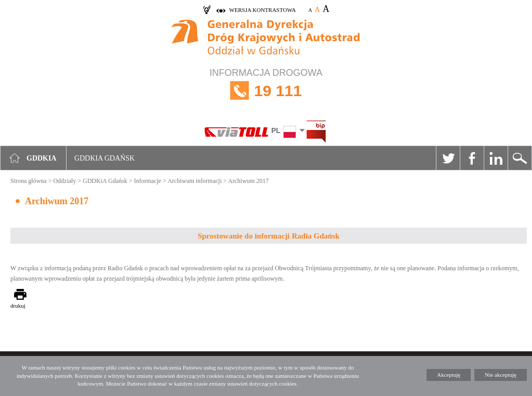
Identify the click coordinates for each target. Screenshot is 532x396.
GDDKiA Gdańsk (105, 181)
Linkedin (496, 158)
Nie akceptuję (501, 375)
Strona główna (29, 181)
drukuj (18, 306)
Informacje (148, 181)
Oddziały (64, 181)
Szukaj (520, 158)
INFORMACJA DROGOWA (266, 91)
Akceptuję (449, 375)
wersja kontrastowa (262, 10)
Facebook (472, 158)
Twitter (448, 158)
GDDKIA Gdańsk (104, 158)
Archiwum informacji (194, 181)
